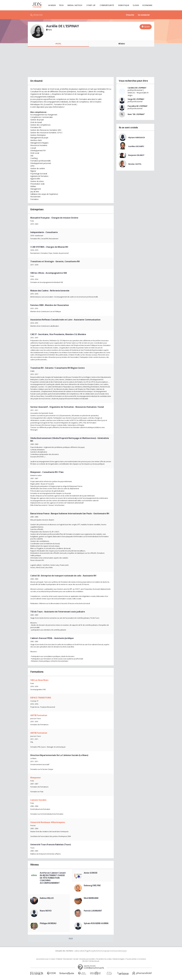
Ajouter (147, 27)
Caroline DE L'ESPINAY (137, 88)
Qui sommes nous (42, 959)
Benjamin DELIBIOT (136, 155)
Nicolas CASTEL (135, 164)
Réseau (122, 44)
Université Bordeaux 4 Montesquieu (48, 822)
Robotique (124, 5)
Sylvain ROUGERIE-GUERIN (96, 923)
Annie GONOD (91, 873)
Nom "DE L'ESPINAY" (136, 114)
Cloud (136, 5)
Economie (147, 5)
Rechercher (38, 15)
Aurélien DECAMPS (136, 146)
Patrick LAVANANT (93, 911)
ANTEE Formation (39, 715)
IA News (52, 5)
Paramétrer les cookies (104, 959)
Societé (76, 959)
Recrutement (68, 959)
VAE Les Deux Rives (39, 680)
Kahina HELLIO (47, 898)
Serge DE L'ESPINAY (136, 99)
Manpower (36, 778)
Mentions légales (119, 959)
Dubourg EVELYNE (92, 885)
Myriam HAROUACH (137, 137)
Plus (71, 938)
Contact (52, 959)
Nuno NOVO (46, 911)
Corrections (142, 959)
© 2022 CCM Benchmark (91, 961)
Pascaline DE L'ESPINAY (138, 106)
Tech (61, 5)
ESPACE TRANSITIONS (41, 698)
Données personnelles (87, 959)
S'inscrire (130, 15)
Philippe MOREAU (48, 923)
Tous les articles (131, 959)
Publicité (59, 959)
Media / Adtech (75, 5)
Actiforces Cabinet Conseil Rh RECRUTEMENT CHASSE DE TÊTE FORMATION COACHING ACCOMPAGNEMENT (53, 878)
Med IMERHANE (91, 898)
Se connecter (144, 15)
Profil (58, 44)
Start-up (91, 5)
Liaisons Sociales (38, 800)
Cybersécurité (107, 5)
